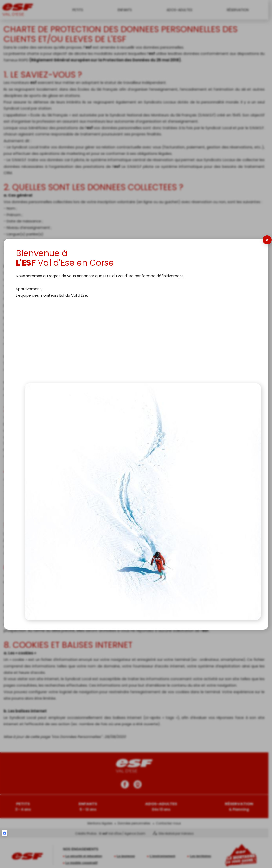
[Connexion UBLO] (5, 833)
